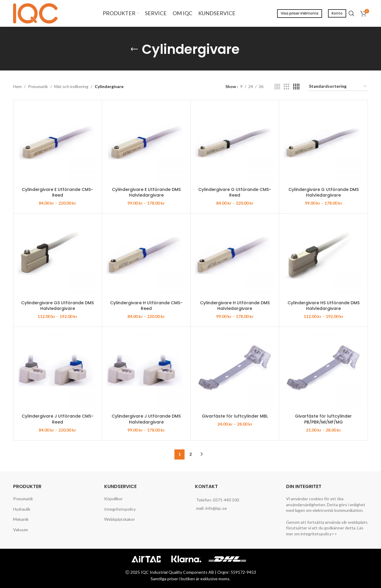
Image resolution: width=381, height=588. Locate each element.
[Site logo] (37, 13)
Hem (17, 86)
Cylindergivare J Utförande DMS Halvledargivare (146, 419)
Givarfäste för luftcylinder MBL (235, 416)
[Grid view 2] (277, 87)
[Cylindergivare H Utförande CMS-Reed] (146, 258)
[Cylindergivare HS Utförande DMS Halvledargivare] (323, 258)
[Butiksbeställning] (338, 87)
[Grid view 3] (286, 87)
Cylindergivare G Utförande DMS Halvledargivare (324, 192)
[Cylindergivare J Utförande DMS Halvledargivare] (146, 371)
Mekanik (21, 519)
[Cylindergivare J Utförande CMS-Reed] (58, 371)
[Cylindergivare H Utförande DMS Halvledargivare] (235, 258)
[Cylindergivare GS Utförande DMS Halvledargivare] (58, 258)
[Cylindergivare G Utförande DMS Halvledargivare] (323, 144)
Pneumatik (38, 86)
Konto (337, 13)
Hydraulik (22, 509)
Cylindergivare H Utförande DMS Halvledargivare (235, 306)
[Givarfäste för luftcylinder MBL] (235, 371)
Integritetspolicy (120, 509)
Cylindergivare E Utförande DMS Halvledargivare (146, 192)
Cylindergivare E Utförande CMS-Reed (57, 192)
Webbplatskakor (120, 519)
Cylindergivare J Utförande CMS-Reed (58, 419)
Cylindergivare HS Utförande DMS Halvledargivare (324, 306)
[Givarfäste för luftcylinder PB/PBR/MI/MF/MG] (323, 371)
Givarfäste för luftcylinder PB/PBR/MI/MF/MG (323, 419)
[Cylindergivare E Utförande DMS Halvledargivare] (146, 144)
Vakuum (21, 530)
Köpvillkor (113, 499)
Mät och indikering (71, 86)
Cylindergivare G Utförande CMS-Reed (235, 192)
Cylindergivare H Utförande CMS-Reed (146, 306)
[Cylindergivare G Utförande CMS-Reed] (235, 144)
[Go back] (134, 49)
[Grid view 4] (296, 87)
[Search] (352, 13)
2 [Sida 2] (190, 454)
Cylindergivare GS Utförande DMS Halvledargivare (57, 306)
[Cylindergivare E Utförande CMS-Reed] (58, 144)
